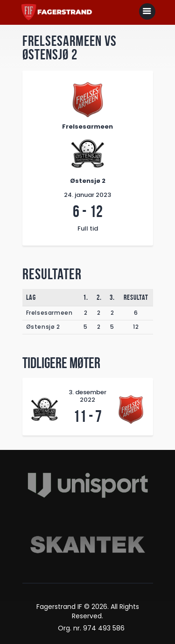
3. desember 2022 (87, 396)
